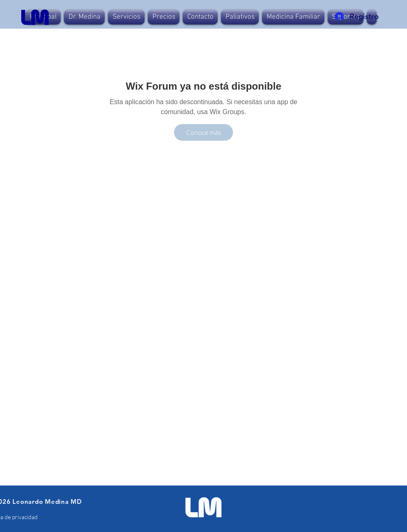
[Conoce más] (203, 132)
